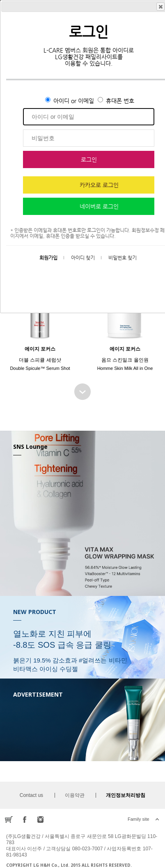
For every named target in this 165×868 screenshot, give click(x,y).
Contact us (31, 795)
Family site (139, 819)
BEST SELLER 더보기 (82, 392)
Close (160, 7)
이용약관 (75, 795)
